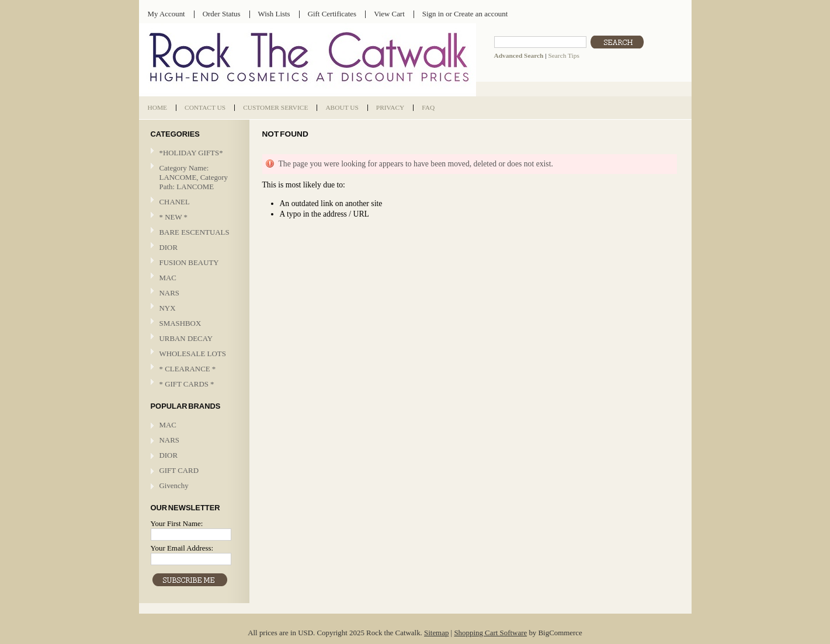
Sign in (433, 14)
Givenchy (174, 485)
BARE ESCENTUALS (195, 232)
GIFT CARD (179, 470)
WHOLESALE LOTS (193, 354)
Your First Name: (177, 523)
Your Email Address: (182, 548)
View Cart (389, 14)
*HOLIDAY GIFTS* (191, 153)
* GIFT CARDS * (187, 384)
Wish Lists (274, 14)
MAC (193, 278)
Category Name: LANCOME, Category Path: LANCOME (194, 177)
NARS (169, 293)
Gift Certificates (332, 14)
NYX (193, 309)
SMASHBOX (180, 323)
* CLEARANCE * (188, 369)
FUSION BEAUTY (189, 262)
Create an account (481, 14)
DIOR (169, 247)
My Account (166, 14)
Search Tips (563, 55)
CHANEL (175, 202)
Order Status (222, 14)
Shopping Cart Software (490, 633)
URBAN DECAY (186, 338)
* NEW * (174, 217)
